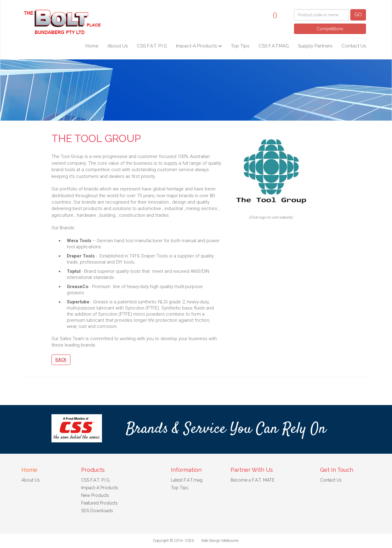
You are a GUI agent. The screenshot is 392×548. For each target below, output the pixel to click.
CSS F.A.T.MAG (274, 46)
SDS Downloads (97, 511)
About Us (118, 46)
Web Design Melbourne (220, 541)
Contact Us (354, 46)
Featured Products (99, 503)
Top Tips (240, 46)
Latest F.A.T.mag (187, 480)
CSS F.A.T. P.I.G (152, 46)
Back (61, 360)
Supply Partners (315, 46)
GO (358, 15)
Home (92, 46)
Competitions (330, 29)
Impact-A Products (197, 46)
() (275, 15)
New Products (95, 495)
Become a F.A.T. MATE (253, 480)
